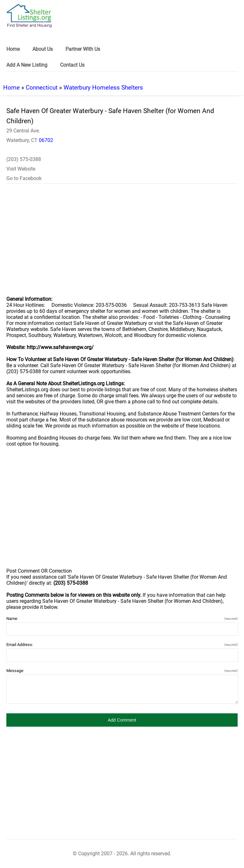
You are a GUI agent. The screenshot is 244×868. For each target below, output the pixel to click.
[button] (122, 720)
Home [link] (13, 49)
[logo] (29, 16)
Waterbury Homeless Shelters (103, 87)
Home (11, 87)
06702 (46, 140)
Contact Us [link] (72, 65)
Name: (122, 619)
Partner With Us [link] (83, 49)
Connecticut (42, 87)
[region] (122, 244)
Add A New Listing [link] (27, 65)
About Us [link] (43, 49)
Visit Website (21, 169)
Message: (122, 671)
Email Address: (122, 645)
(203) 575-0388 (24, 159)
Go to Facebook (24, 178)
